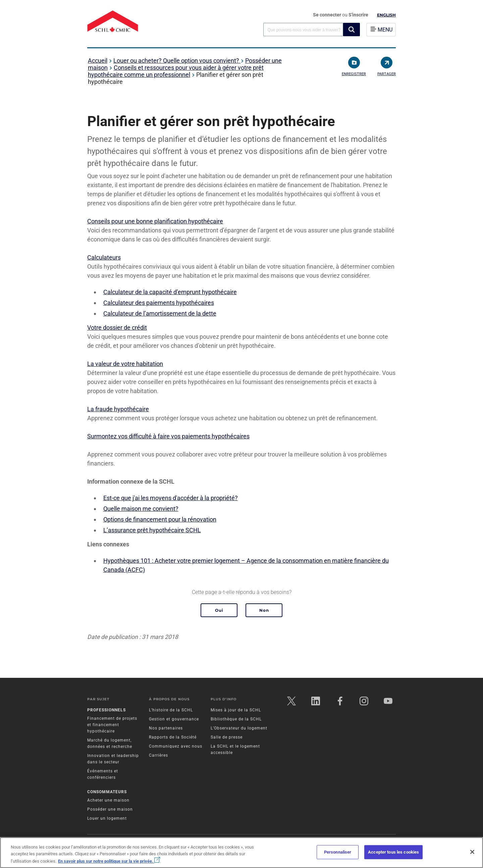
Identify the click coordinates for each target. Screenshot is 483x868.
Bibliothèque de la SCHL (236, 719)
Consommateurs (107, 792)
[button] (352, 30)
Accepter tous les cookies (393, 852)
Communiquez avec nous (176, 746)
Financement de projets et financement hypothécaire (112, 725)
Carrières (158, 755)
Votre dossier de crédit (117, 328)
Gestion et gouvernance (174, 719)
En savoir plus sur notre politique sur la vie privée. (109, 861)
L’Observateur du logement (239, 728)
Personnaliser (338, 852)
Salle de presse (227, 737)
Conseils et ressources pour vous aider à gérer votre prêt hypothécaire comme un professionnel (176, 71)
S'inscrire (358, 15)
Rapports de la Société (173, 737)
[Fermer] (472, 852)
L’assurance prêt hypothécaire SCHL (152, 530)
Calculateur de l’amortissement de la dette (160, 313)
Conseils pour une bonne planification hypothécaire (155, 221)
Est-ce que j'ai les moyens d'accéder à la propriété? (171, 498)
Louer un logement (107, 818)
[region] (241, 853)
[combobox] (303, 29)
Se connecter (328, 15)
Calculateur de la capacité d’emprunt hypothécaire (170, 292)
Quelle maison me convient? (141, 509)
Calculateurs (104, 257)
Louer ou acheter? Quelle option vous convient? (177, 61)
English (386, 15)
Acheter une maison (108, 800)
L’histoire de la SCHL (171, 710)
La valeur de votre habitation (125, 364)
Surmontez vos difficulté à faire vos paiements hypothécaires (168, 436)
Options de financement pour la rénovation (160, 519)
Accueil (98, 61)
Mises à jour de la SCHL (236, 710)
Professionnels (106, 710)
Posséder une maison (110, 809)
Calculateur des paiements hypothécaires (159, 303)
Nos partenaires (166, 728)
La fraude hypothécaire (118, 409)
